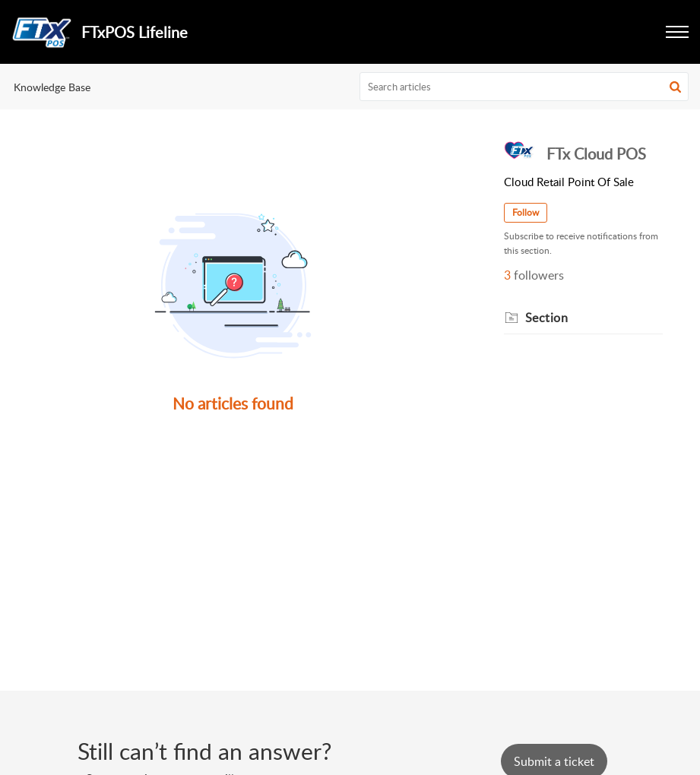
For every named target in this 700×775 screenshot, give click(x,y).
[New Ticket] (554, 761)
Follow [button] (526, 212)
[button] (675, 87)
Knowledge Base (52, 87)
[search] (524, 87)
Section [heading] (547, 318)
